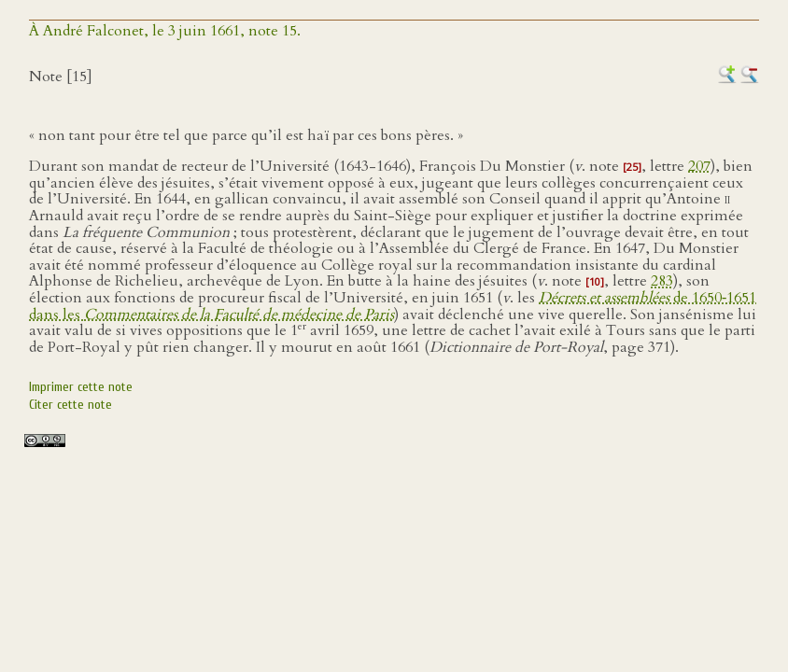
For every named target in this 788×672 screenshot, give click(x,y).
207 (699, 166)
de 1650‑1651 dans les (393, 306)
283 (662, 281)
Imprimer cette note (81, 387)
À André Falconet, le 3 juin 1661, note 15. (165, 31)
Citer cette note (70, 405)
